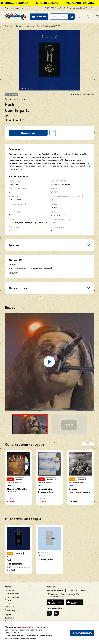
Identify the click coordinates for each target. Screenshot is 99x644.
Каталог (39, 17)
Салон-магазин (12, 593)
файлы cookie (26, 627)
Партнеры (10, 600)
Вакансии (9, 607)
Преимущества (12, 597)
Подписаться (28, 133)
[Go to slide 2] (25, 89)
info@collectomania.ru (78, 590)
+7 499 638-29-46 (53, 8)
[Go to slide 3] (28, 89)
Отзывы (9, 603)
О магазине (10, 610)
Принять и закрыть (82, 633)
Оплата (8, 621)
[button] (30, 424)
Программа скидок (14, 8)
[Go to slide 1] (22, 89)
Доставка (9, 618)
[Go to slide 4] (31, 89)
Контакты (9, 590)
